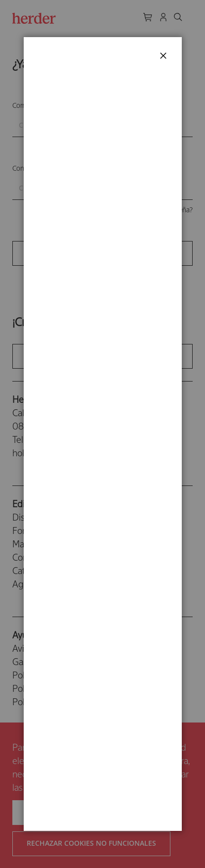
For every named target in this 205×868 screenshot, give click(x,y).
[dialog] (102, 434)
